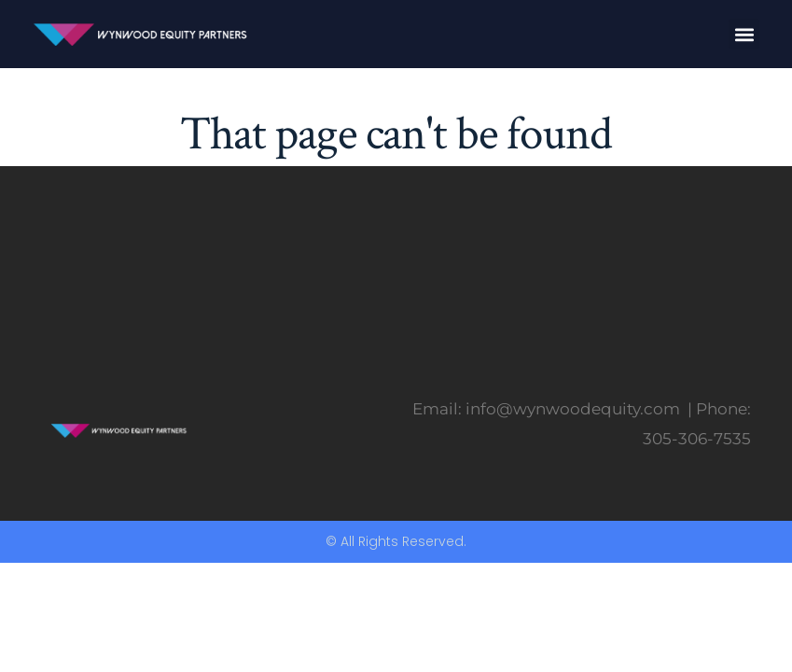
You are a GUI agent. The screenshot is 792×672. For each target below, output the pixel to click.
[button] (744, 34)
